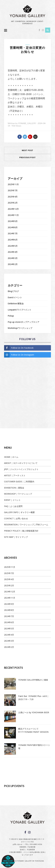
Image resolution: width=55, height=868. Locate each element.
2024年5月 (13, 246)
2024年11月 (13, 215)
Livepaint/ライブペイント (19, 310)
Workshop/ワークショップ (20, 328)
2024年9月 (13, 221)
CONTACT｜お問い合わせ (16, 518)
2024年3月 (13, 258)
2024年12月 (13, 209)
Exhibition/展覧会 (16, 303)
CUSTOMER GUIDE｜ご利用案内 (19, 482)
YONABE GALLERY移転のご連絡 (33, 680)
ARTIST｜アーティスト (15, 475)
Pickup (11, 316)
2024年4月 (13, 252)
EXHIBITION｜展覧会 (14, 488)
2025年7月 (13, 190)
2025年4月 (13, 197)
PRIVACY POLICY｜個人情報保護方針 (21, 531)
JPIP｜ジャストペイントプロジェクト (21, 469)
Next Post (27, 150)
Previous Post (27, 157)
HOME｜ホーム (11, 457)
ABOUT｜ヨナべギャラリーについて (21, 463)
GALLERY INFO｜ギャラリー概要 (19, 512)
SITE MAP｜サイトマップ (16, 537)
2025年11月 (13, 184)
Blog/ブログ (13, 291)
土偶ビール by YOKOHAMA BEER (34, 712)
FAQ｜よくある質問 (13, 506)
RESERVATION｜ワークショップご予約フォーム (26, 525)
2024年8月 (13, 227)
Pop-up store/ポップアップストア (23, 322)
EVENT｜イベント (12, 500)
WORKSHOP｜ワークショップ (18, 494)
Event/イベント (15, 297)
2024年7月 (13, 233)
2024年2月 (13, 264)
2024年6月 (13, 240)
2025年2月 (13, 203)
